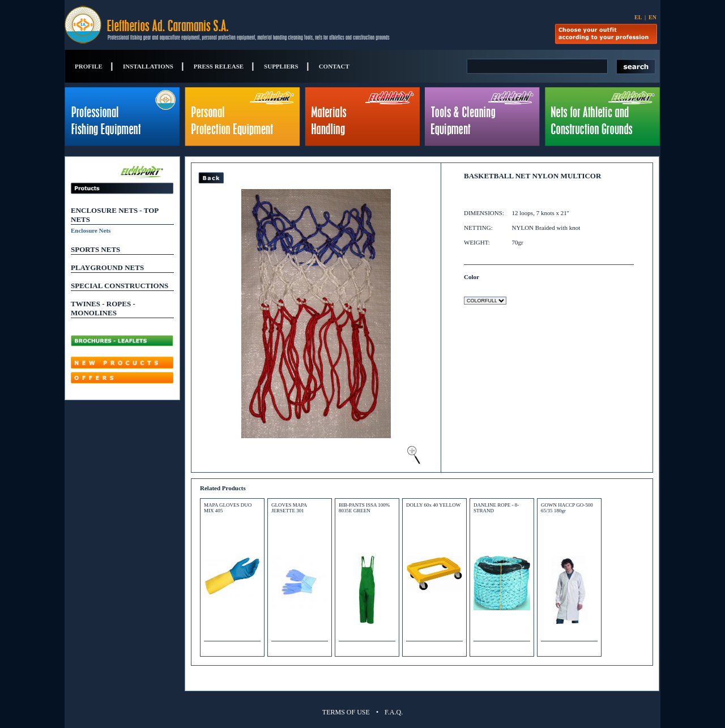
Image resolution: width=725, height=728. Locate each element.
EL (638, 17)
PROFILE (89, 66)
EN (652, 17)
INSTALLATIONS (148, 66)
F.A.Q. (394, 712)
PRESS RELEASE (219, 66)
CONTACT (334, 66)
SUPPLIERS (281, 66)
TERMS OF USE (346, 712)
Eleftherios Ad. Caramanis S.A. (200, 25)
